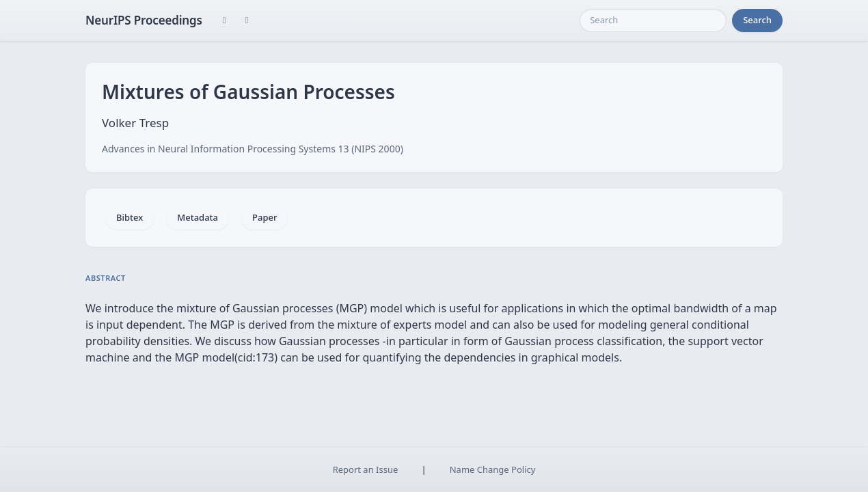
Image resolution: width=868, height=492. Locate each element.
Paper (265, 217)
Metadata (198, 217)
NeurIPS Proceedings (144, 20)
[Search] (653, 20)
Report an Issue (366, 469)
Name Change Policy (493, 469)
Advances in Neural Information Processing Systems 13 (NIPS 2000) (253, 149)
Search (757, 20)
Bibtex (130, 217)
